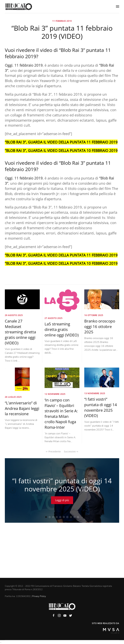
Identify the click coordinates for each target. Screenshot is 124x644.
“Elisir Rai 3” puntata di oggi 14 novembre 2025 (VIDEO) (57, 517)
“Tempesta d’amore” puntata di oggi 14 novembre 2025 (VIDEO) (61, 517)
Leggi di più (62, 500)
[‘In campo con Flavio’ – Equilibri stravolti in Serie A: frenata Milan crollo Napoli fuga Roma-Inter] (62, 378)
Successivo (71, 451)
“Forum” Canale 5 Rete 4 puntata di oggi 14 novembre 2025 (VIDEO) (54, 517)
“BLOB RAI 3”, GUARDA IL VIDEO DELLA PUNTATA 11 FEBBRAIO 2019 (61, 142)
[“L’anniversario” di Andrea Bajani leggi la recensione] (22, 379)
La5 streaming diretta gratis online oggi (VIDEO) (62, 329)
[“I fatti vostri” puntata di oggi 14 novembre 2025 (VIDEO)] (102, 377)
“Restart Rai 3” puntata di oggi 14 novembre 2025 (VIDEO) (68, 517)
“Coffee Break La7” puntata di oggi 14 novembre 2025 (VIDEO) (72, 517)
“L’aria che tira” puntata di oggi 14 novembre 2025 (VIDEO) (50, 517)
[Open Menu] (118, 6)
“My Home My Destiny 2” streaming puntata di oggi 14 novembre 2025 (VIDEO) (75, 517)
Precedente (53, 451)
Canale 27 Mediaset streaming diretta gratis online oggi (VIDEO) (20, 332)
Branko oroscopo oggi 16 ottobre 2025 (100, 326)
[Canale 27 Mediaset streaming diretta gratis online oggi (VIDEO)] (22, 299)
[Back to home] (19, 6)
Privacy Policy (39, 596)
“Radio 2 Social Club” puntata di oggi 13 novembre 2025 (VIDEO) (79, 517)
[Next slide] (111, 490)
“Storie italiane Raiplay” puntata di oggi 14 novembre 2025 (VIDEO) (65, 517)
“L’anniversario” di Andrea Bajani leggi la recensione (22, 408)
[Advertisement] (62, 554)
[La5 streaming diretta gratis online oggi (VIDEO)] (62, 301)
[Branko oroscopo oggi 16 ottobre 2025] (102, 299)
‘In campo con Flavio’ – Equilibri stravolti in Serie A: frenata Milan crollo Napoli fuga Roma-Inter (61, 414)
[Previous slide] (13, 490)
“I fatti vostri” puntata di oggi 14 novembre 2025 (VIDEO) (101, 407)
